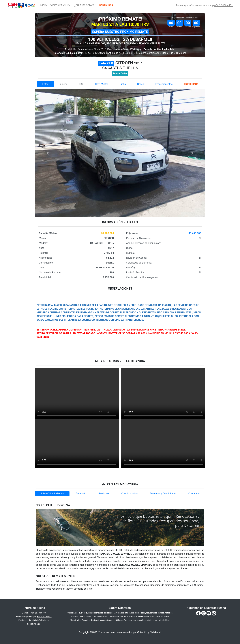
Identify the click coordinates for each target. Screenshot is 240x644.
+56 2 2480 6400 (38, 613)
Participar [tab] (104, 494)
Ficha (123, 84)
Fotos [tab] (45, 84)
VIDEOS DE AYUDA (60, 5)
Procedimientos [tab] (164, 84)
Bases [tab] (141, 84)
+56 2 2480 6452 (223, 5)
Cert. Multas (102, 84)
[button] (48, 153)
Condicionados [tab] (130, 494)
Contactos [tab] (194, 494)
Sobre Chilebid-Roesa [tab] (52, 494)
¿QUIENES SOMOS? (85, 5)
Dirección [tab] (81, 494)
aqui (38, 624)
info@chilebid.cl (42, 620)
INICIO (43, 5)
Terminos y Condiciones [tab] (163, 494)
